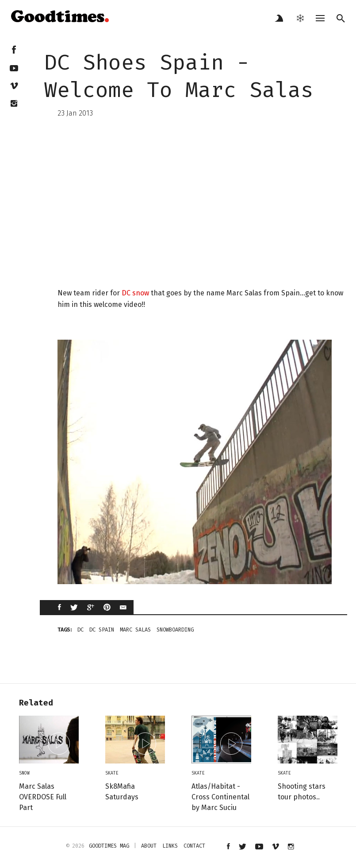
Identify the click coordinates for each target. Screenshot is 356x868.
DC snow (135, 293)
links (170, 846)
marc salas (135, 630)
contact (194, 846)
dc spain (102, 630)
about (149, 846)
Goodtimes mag (109, 846)
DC (80, 630)
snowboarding (175, 630)
